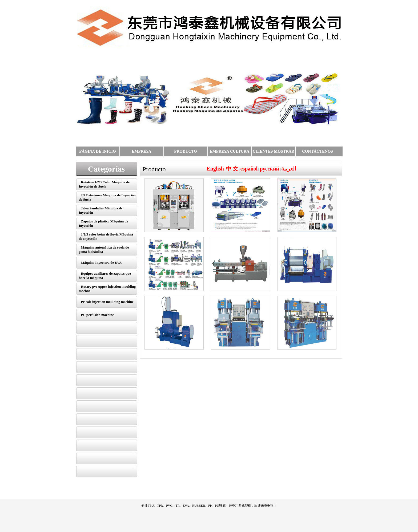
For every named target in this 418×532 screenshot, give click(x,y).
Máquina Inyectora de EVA (101, 263)
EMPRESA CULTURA (229, 151)
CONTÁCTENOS (317, 151)
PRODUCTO (186, 151)
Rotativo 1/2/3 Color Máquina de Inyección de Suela (104, 184)
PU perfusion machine (98, 315)
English (215, 169)
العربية (289, 169)
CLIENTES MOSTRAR (274, 151)
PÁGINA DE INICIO (98, 151)
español (249, 169)
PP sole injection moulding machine (107, 302)
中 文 (232, 169)
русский (270, 169)
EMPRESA (141, 151)
